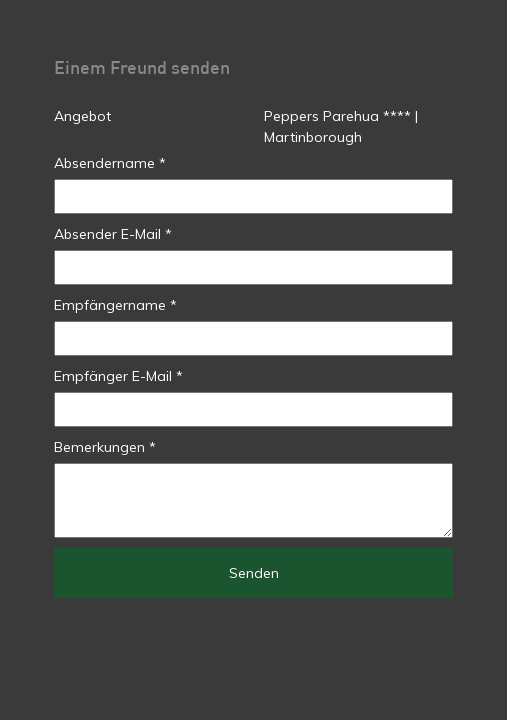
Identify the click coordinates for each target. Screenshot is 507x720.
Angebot (82, 116)
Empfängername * (115, 305)
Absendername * (110, 163)
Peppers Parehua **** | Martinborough (341, 126)
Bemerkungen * (105, 447)
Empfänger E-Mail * (118, 376)
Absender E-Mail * (113, 234)
